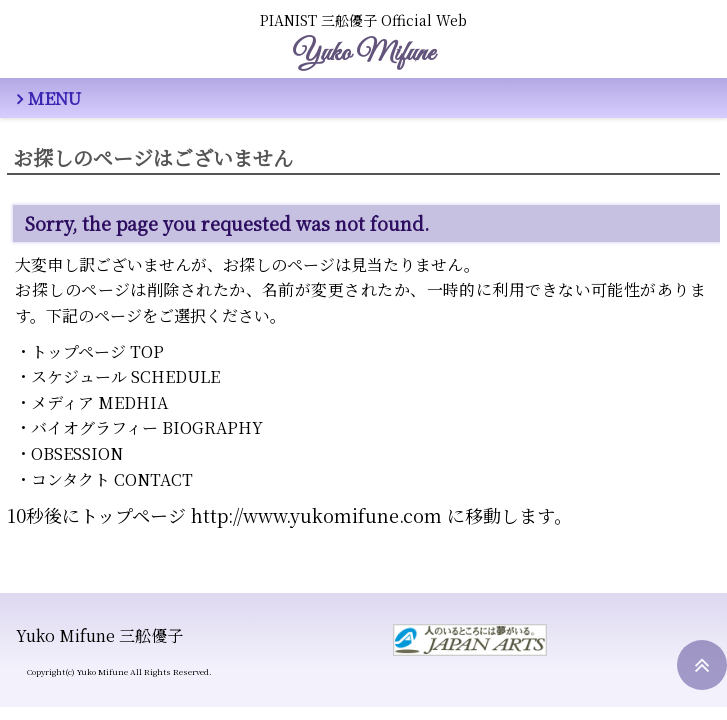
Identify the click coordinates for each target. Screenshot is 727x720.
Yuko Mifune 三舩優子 (99, 635)
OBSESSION (77, 453)
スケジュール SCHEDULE (125, 376)
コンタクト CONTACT (112, 479)
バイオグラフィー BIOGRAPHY (147, 427)
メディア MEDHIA (99, 402)
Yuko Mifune (363, 53)
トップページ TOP (97, 351)
